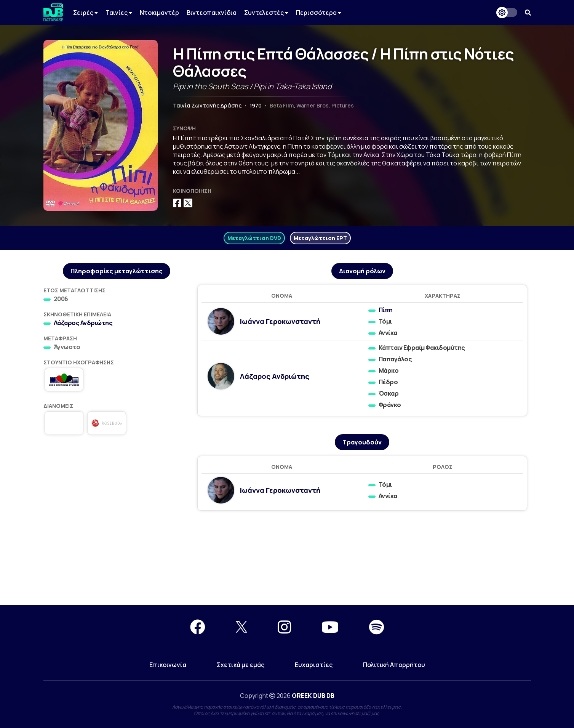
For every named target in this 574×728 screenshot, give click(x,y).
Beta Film (282, 105)
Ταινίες (119, 13)
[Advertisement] (117, 500)
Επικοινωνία (168, 665)
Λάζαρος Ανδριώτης (83, 323)
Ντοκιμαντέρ (159, 13)
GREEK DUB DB (313, 696)
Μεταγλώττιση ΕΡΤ (320, 238)
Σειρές (86, 13)
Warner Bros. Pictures (325, 105)
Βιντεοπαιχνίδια (212, 13)
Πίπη (386, 310)
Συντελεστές (266, 13)
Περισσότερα (319, 13)
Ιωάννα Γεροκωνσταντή (280, 321)
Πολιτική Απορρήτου (394, 665)
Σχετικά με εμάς (241, 665)
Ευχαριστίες (314, 665)
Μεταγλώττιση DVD (254, 238)
